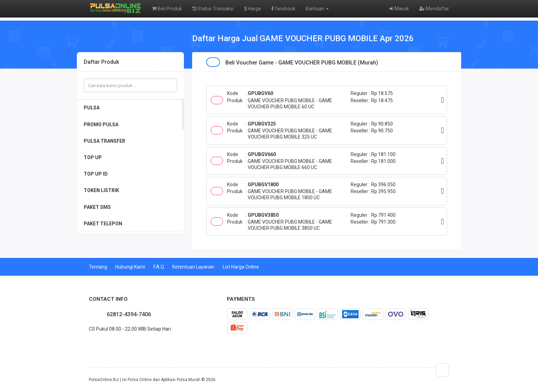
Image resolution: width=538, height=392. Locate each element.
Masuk (399, 9)
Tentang (98, 267)
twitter (94, 344)
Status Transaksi (213, 9)
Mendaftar (434, 9)
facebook (283, 9)
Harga (252, 9)
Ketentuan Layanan (193, 267)
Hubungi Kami (130, 267)
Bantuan (317, 9)
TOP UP (93, 157)
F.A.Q (159, 267)
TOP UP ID (96, 174)
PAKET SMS (97, 207)
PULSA (92, 108)
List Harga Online (241, 267)
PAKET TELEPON (103, 224)
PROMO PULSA (101, 124)
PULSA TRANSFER (104, 141)
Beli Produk (167, 9)
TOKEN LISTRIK (101, 190)
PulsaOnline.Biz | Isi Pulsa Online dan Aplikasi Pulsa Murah (145, 380)
